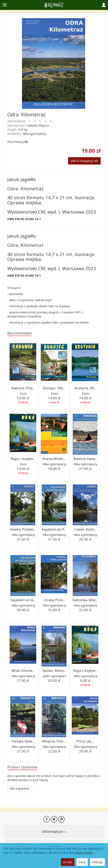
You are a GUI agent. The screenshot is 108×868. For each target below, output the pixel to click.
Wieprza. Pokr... (54, 741)
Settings (97, 862)
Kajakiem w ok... (23, 600)
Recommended (19, 333)
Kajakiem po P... (54, 529)
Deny (82, 862)
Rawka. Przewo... (23, 529)
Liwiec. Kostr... (85, 529)
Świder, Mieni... (54, 670)
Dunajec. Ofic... (54, 388)
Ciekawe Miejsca (38, 125)
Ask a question (20, 788)
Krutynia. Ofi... (85, 388)
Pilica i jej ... (85, 741)
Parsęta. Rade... (23, 741)
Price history (17, 142)
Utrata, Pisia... (54, 600)
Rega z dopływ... (23, 459)
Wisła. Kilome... (23, 670)
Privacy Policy (83, 853)
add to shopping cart (84, 161)
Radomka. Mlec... (85, 600)
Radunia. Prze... (23, 388)
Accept (68, 862)
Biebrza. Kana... (85, 459)
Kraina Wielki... (54, 459)
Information (54, 831)
